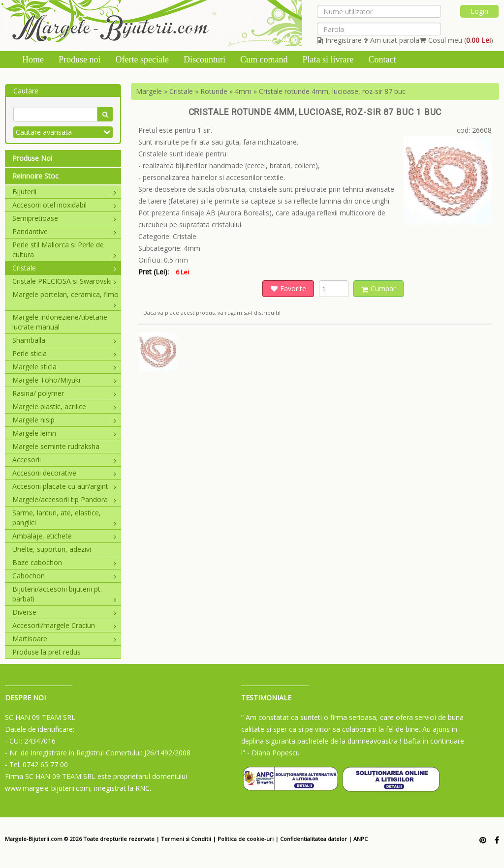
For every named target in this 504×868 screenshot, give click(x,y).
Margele (149, 91)
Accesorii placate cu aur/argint (64, 486)
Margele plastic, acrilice (64, 406)
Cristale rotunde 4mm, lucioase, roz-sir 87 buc (332, 91)
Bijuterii (64, 192)
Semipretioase (64, 218)
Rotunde (214, 91)
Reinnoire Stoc (35, 176)
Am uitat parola (392, 40)
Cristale (64, 268)
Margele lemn (64, 433)
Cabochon (64, 576)
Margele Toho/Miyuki (64, 380)
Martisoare (64, 639)
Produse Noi (32, 158)
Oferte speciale (142, 60)
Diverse (64, 612)
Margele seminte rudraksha (56, 446)
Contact (382, 60)
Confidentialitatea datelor (314, 839)
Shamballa (64, 340)
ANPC (361, 839)
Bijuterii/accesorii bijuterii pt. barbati (64, 594)
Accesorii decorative (64, 473)
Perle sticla (64, 353)
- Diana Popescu (273, 753)
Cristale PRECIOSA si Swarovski (64, 281)
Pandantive (64, 231)
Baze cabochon (64, 562)
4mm (243, 91)
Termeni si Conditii (186, 839)
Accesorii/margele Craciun (64, 625)
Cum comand (264, 60)
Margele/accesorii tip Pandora (64, 499)
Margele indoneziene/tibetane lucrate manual (60, 322)
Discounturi (205, 60)
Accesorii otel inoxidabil (64, 205)
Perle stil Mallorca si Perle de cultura (64, 250)
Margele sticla (64, 367)
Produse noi (80, 60)
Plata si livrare (328, 60)
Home (33, 60)
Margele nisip (64, 420)
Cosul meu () (456, 40)
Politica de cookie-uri (246, 839)
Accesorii (64, 460)
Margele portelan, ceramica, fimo (65, 295)
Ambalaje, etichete (64, 536)
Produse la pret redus (47, 652)
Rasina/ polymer (64, 393)
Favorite (288, 288)
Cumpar (379, 288)
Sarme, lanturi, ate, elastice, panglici (64, 518)
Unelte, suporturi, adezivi (52, 549)
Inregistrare (339, 40)
